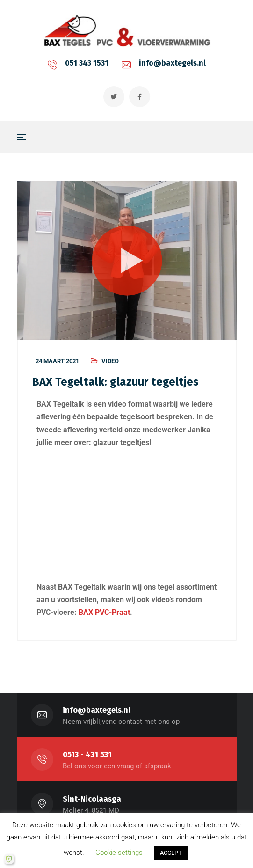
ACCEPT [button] (171, 853)
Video (110, 361)
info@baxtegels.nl (172, 63)
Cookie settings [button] (119, 853)
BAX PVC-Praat (104, 612)
